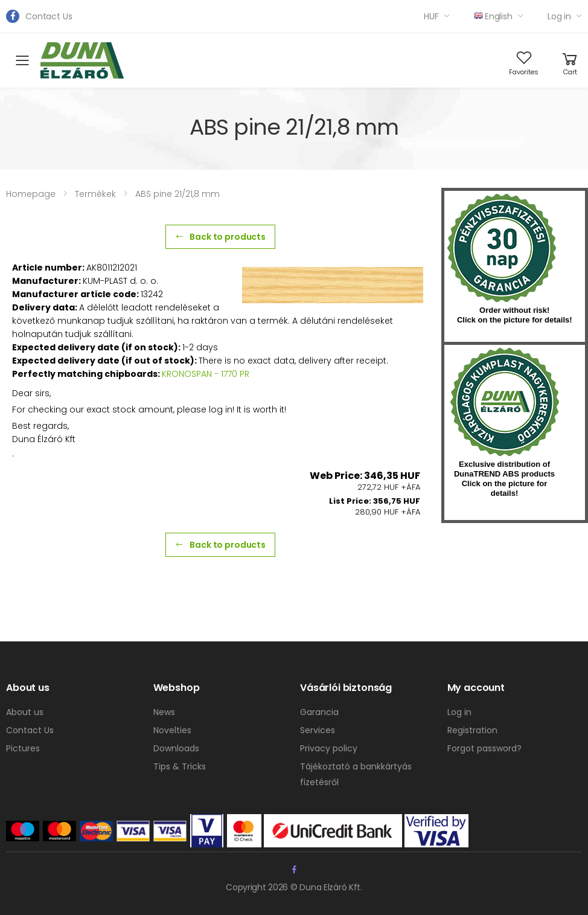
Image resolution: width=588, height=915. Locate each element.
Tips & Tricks (180, 766)
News (164, 712)
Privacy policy (329, 748)
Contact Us (49, 16)
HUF (431, 16)
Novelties (172, 730)
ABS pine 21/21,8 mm (177, 194)
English (493, 16)
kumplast (505, 402)
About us (25, 712)
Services (318, 730)
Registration (472, 730)
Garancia (319, 712)
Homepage (31, 194)
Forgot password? (484, 748)
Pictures (23, 748)
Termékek (95, 194)
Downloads (176, 748)
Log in (559, 16)
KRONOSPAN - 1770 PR (206, 374)
